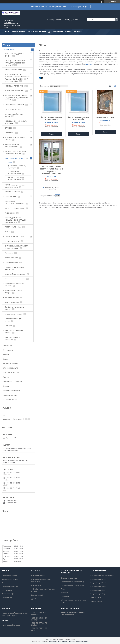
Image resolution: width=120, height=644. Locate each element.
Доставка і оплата (56, 32)
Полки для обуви (11, 262)
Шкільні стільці (37, 595)
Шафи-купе (65, 596)
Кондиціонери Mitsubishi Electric (102, 576)
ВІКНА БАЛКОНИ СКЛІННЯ (15, 158)
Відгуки (68, 32)
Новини (6, 354)
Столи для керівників (69, 578)
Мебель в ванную (11, 258)
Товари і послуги (19, 32)
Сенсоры (8, 326)
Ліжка (63, 589)
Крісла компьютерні (9, 576)
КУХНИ (8, 232)
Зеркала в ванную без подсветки (13, 338)
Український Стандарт (37, 32)
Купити (51, 134)
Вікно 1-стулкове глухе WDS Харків (78, 118)
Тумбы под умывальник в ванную (15, 308)
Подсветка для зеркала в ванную (15, 268)
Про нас (6, 377)
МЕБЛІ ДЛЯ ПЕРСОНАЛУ (14, 86)
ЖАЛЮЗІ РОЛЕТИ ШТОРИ (15, 208)
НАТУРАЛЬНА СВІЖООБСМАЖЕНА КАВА (15, 202)
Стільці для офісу (38, 576)
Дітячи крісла (7, 590)
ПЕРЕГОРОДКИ (11, 197)
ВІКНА (10, 162)
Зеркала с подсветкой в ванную (14, 331)
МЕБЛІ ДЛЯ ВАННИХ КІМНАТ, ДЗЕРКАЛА (16, 122)
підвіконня (89, 64)
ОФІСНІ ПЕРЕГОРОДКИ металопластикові (16, 178)
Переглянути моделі (79, 6)
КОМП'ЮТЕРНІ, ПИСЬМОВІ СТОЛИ (15, 139)
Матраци (64, 593)
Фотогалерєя (8, 350)
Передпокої (10, 133)
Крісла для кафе (8, 594)
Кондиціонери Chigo (98, 594)
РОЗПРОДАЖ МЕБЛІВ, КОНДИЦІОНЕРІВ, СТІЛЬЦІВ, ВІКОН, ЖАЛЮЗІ (16, 220)
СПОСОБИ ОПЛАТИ (10, 368)
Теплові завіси (96, 597)
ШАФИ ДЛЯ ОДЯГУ (12, 236)
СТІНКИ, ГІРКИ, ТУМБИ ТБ (15, 105)
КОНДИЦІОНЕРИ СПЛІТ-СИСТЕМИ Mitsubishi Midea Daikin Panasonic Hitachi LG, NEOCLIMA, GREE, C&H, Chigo (17, 78)
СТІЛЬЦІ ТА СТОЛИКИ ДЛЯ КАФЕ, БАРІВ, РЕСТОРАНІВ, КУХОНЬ (15, 63)
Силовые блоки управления (15, 274)
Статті (6, 359)
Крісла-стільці (7, 583)
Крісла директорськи (10, 579)
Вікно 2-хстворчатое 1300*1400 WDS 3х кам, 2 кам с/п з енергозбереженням (51, 170)
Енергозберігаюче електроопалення (12, 145)
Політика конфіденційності (78, 642)
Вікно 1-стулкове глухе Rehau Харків (51, 118)
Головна (6, 32)
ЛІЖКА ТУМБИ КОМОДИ (14, 91)
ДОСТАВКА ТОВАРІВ (11, 373)
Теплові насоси (96, 601)
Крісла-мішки (7, 597)
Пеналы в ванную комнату (15, 279)
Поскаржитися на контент (58, 642)
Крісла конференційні (10, 586)
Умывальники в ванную (14, 314)
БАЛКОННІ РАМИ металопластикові (14, 173)
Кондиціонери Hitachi (98, 579)
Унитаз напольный (12, 302)
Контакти (78, 32)
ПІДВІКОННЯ (10, 213)
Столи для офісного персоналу (73, 582)
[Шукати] (116, 19)
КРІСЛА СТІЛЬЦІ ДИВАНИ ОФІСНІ (15, 55)
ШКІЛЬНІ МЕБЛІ (11, 109)
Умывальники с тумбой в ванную (14, 292)
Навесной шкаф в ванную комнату (15, 285)
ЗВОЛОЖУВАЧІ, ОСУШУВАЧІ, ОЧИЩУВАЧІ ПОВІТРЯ (16, 152)
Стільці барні (36, 585)
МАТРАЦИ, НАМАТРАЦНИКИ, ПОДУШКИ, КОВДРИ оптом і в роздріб (16, 98)
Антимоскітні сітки (105, 117)
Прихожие (9, 253)
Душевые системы (12, 297)
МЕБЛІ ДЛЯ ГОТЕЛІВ (13, 192)
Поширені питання (10, 395)
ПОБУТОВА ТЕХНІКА (13, 227)
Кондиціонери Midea (98, 586)
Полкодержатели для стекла (13, 320)
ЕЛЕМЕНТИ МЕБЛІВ (12, 241)
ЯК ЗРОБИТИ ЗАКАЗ (11, 363)
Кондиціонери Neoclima (99, 583)
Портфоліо (7, 345)
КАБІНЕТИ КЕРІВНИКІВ (13, 70)
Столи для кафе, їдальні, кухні (72, 585)
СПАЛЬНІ (8, 128)
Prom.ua (72, 639)
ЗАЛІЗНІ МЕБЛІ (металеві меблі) (14, 115)
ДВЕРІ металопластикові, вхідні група (17, 167)
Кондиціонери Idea (98, 590)
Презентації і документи (12, 382)
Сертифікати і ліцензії (12, 391)
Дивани (34, 599)
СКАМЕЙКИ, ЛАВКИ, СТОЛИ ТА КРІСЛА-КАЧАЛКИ (17, 247)
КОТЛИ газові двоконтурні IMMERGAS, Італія (15, 186)
